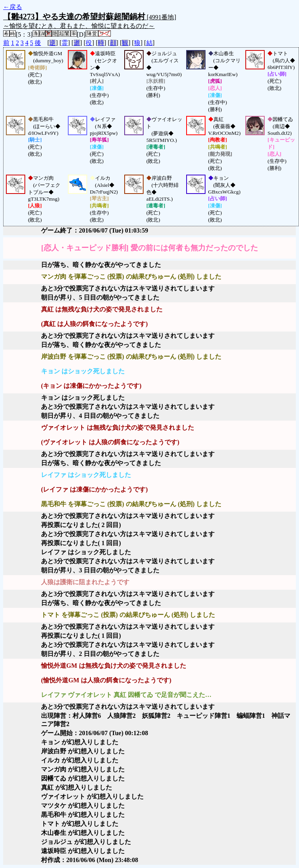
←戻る (13, 7)
